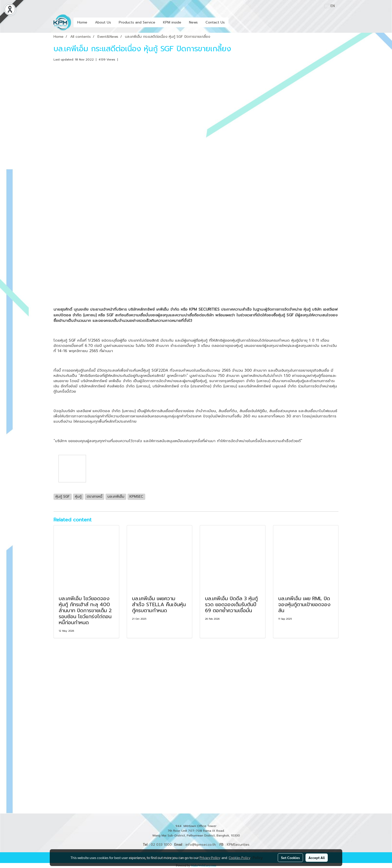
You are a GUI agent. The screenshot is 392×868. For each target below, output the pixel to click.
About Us (103, 22)
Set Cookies (290, 857)
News (193, 22)
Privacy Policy (210, 857)
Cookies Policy (239, 857)
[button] (233, 23)
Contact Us (215, 22)
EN (330, 6)
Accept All (317, 857)
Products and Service (137, 22)
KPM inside (172, 22)
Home (82, 22)
